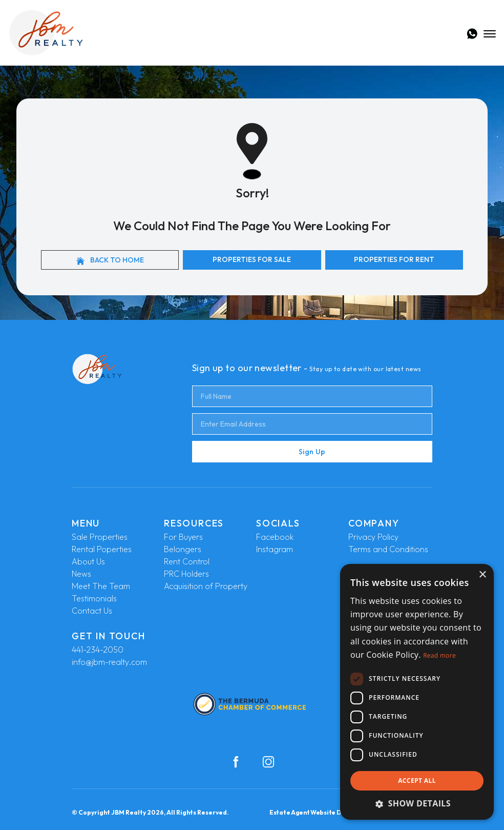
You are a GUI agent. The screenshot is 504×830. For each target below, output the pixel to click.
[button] (417, 803)
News (81, 574)
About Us (88, 561)
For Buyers (183, 537)
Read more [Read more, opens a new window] (439, 655)
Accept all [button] (417, 781)
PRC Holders (186, 574)
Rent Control (187, 561)
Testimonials (94, 598)
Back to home (110, 260)
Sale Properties (100, 537)
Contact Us (92, 611)
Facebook (275, 537)
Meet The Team (101, 586)
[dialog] (417, 692)
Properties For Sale (252, 259)
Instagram (275, 549)
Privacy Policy (373, 537)
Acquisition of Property (206, 586)
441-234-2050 (98, 650)
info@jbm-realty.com (109, 662)
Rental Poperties (102, 549)
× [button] (482, 575)
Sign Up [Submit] (312, 452)
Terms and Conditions (388, 549)
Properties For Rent (394, 259)
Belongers (183, 549)
